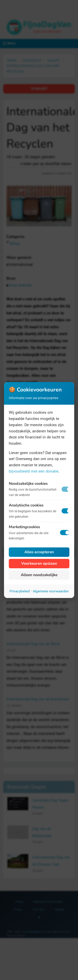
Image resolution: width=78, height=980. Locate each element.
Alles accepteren (39, 552)
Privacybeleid (20, 591)
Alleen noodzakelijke (39, 575)
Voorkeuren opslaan (39, 563)
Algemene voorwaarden (51, 591)
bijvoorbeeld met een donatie (34, 471)
